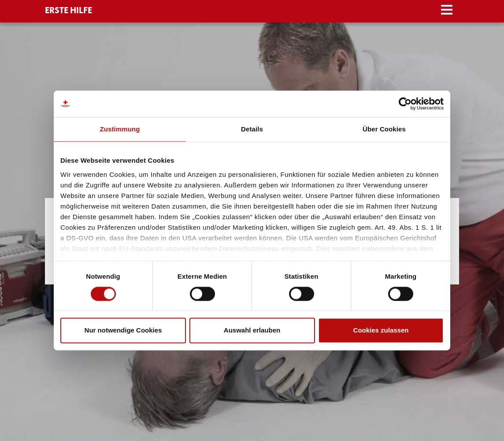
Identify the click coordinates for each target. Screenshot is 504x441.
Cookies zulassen (381, 331)
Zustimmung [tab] (120, 129)
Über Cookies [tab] (384, 129)
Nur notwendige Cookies (123, 331)
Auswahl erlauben (252, 331)
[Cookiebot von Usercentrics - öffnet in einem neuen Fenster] (405, 104)
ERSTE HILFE (69, 11)
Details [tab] (252, 129)
